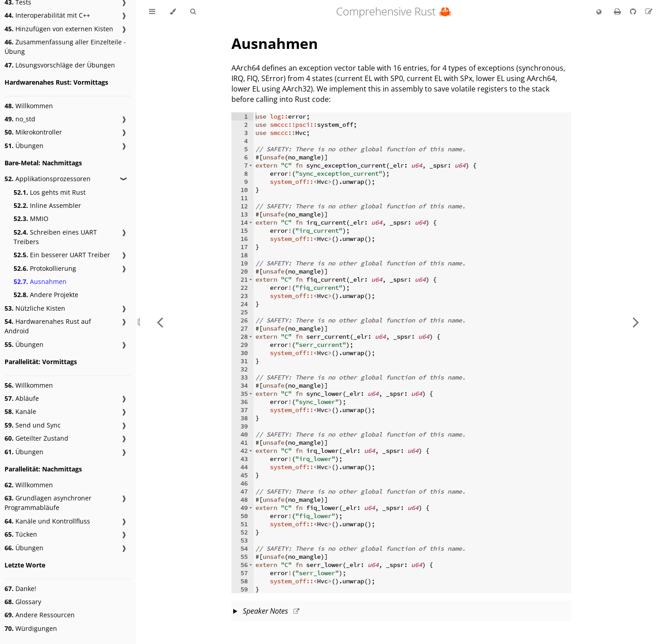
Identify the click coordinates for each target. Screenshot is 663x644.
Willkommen (29, 106)
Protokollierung (45, 268)
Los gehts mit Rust (50, 192)
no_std (20, 119)
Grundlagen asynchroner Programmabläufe (48, 503)
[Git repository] (634, 11)
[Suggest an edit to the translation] (649, 11)
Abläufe (22, 398)
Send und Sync (33, 425)
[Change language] (599, 12)
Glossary (23, 602)
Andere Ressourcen (40, 615)
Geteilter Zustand (36, 438)
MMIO (31, 219)
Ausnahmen (40, 281)
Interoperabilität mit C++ (47, 15)
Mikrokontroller (33, 132)
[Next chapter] (636, 322)
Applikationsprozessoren (48, 179)
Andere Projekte (46, 295)
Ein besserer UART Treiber (62, 255)
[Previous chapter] (160, 322)
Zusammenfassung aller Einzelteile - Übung (65, 47)
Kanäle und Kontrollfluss (47, 521)
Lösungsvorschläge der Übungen (60, 65)
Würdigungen (31, 628)
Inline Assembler (47, 205)
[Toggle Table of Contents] (152, 12)
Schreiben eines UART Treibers (55, 237)
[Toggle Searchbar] (193, 12)
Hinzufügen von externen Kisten (59, 29)
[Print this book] (618, 11)
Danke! (20, 589)
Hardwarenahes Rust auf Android (48, 326)
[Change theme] (173, 12)
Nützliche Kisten (35, 308)
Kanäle (20, 411)
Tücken (21, 534)
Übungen (24, 146)
